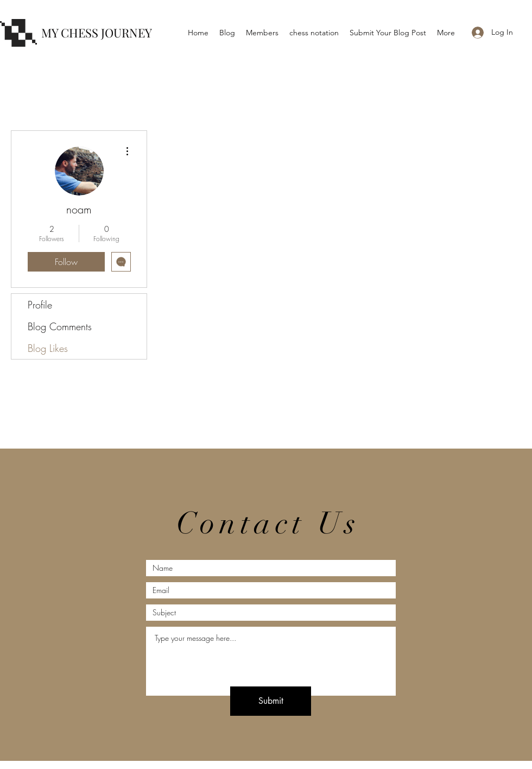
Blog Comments (60, 326)
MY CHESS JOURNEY (97, 33)
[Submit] (271, 701)
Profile (40, 305)
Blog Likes (48, 348)
